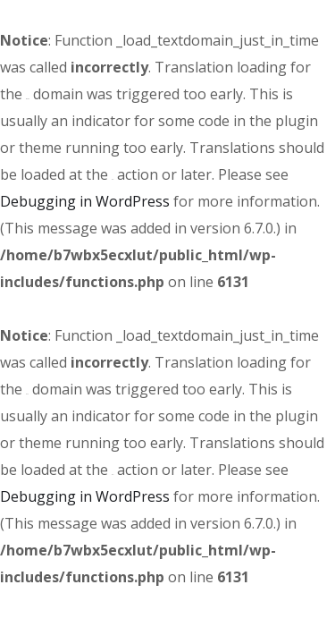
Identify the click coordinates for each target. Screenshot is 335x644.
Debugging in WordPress (85, 201)
